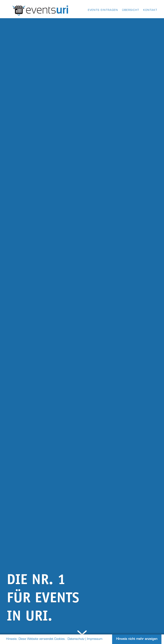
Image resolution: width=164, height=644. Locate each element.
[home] (41, 10)
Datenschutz (76, 639)
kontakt (150, 10)
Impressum (95, 639)
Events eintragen (103, 10)
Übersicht (131, 10)
